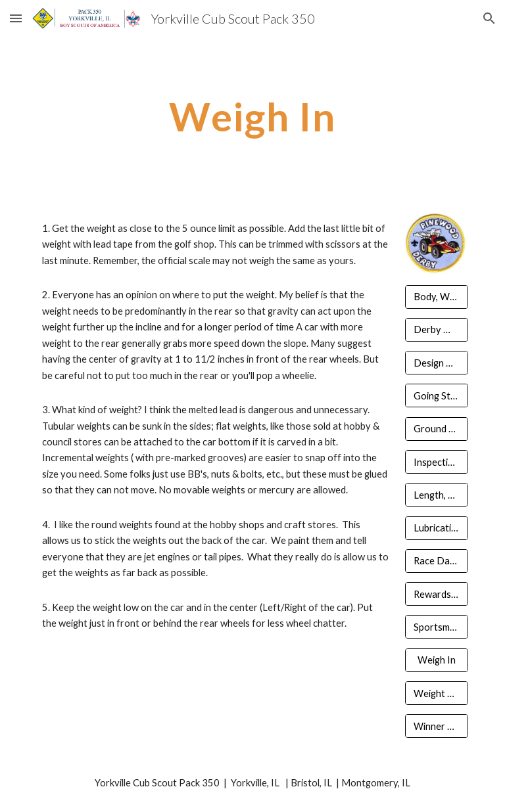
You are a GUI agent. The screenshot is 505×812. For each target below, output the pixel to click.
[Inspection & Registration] (436, 462)
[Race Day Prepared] (436, 561)
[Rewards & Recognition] (436, 594)
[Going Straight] (436, 395)
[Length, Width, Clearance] (436, 495)
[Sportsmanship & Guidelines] (436, 627)
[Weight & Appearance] (436, 693)
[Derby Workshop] (436, 330)
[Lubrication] (436, 528)
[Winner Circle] (436, 726)
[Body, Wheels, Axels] (436, 296)
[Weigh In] (436, 660)
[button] (16, 18)
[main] (252, 116)
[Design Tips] (436, 363)
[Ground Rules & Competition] (436, 429)
